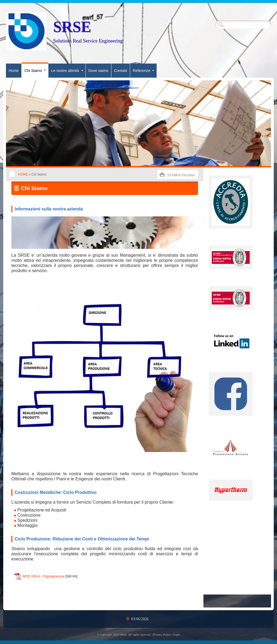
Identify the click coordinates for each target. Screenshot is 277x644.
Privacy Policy (162, 635)
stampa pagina (181, 175)
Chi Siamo (35, 71)
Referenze (144, 71)
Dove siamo (98, 71)
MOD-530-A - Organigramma (44, 576)
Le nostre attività (67, 71)
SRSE (72, 27)
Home (14, 71)
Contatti (121, 71)
